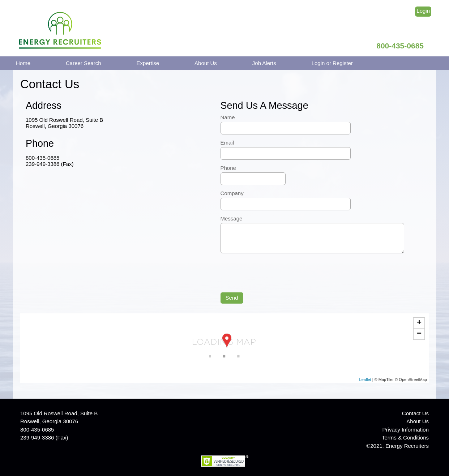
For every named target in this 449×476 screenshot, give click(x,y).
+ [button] (419, 323)
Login (423, 11)
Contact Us (415, 413)
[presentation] (275, 272)
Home (23, 63)
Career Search (84, 63)
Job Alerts (264, 63)
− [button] (419, 334)
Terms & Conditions (405, 438)
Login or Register (332, 63)
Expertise (148, 63)
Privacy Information (406, 430)
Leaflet (365, 379)
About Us (206, 63)
